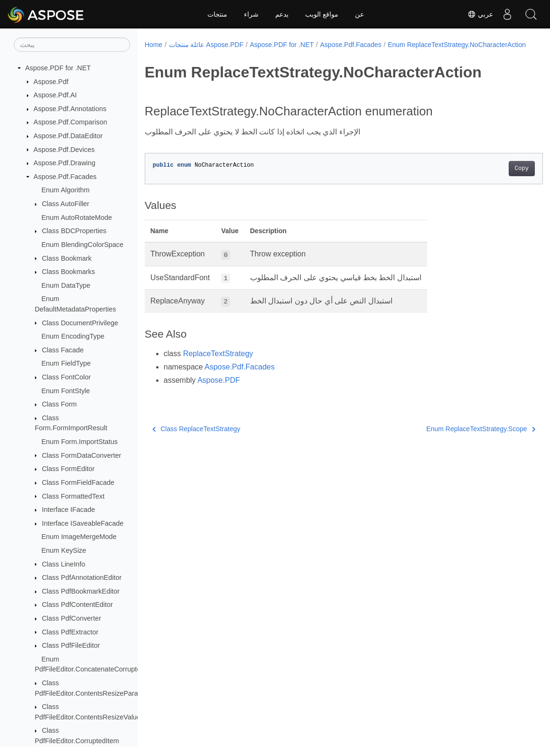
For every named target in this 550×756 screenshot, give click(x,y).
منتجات (217, 14)
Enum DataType (66, 285)
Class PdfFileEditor (71, 645)
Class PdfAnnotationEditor (82, 577)
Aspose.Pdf (51, 82)
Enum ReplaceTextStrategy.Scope (453, 439)
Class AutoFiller (65, 204)
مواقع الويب (322, 14)
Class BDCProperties (74, 231)
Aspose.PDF (219, 390)
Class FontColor (66, 377)
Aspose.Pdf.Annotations (70, 109)
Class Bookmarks (68, 272)
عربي (480, 14)
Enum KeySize (64, 550)
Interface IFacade (68, 510)
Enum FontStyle (65, 391)
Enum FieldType (66, 363)
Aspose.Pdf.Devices (64, 150)
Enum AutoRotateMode (77, 217)
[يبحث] (72, 45)
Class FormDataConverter (81, 455)
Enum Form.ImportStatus (79, 442)
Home (154, 45)
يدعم (282, 14)
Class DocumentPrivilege (80, 323)
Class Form (59, 404)
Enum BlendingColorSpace (82, 245)
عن (359, 14)
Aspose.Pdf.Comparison (70, 122)
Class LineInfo (63, 564)
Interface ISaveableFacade (83, 523)
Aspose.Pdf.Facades (65, 177)
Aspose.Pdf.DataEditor (68, 136)
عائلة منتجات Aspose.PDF (206, 45)
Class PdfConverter (71, 618)
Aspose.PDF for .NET (58, 68)
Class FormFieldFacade (78, 482)
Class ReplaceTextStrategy (196, 439)
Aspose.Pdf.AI (55, 95)
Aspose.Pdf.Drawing (65, 163)
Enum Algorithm (65, 190)
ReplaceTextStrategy (218, 364)
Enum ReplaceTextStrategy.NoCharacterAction (220, 55)
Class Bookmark (67, 258)
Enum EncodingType (73, 336)
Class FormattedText (73, 496)
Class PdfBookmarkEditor (81, 591)
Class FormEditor (68, 469)
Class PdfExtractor (70, 632)
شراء (251, 14)
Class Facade (63, 350)
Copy (494, 179)
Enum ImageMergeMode (79, 537)
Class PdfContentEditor (77, 605)
